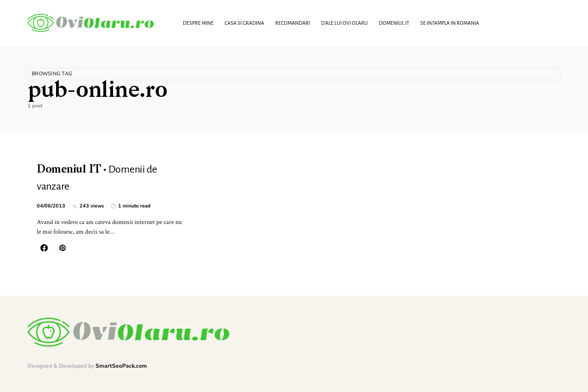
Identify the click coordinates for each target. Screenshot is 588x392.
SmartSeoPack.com (121, 366)
